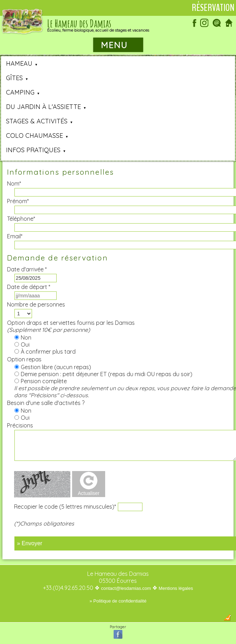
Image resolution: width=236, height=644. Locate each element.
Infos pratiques (33, 150)
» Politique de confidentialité (118, 601)
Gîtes (14, 78)
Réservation (213, 8)
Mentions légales (176, 588)
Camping (20, 92)
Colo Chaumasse (34, 136)
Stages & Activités (37, 121)
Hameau (19, 63)
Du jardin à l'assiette (43, 107)
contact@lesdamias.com (126, 588)
